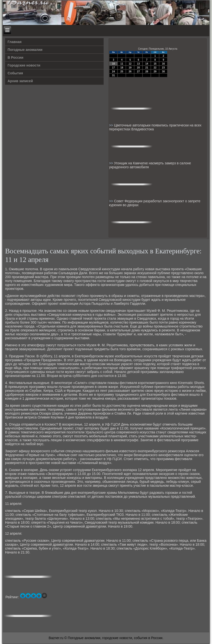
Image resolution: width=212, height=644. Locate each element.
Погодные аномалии (25, 50)
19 (130, 68)
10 (113, 64)
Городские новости (24, 65)
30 (163, 72)
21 (147, 68)
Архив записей (20, 81)
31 (113, 75)
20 (138, 68)
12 (130, 64)
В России (15, 57)
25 (122, 72)
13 (138, 64)
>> (111, 125)
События (15, 73)
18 (122, 68)
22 (155, 68)
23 (163, 68)
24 (113, 72)
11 (122, 64)
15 (155, 64)
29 (155, 72)
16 (163, 64)
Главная (15, 42)
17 (113, 68)
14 (147, 64)
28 (147, 72)
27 (138, 72)
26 (130, 72)
